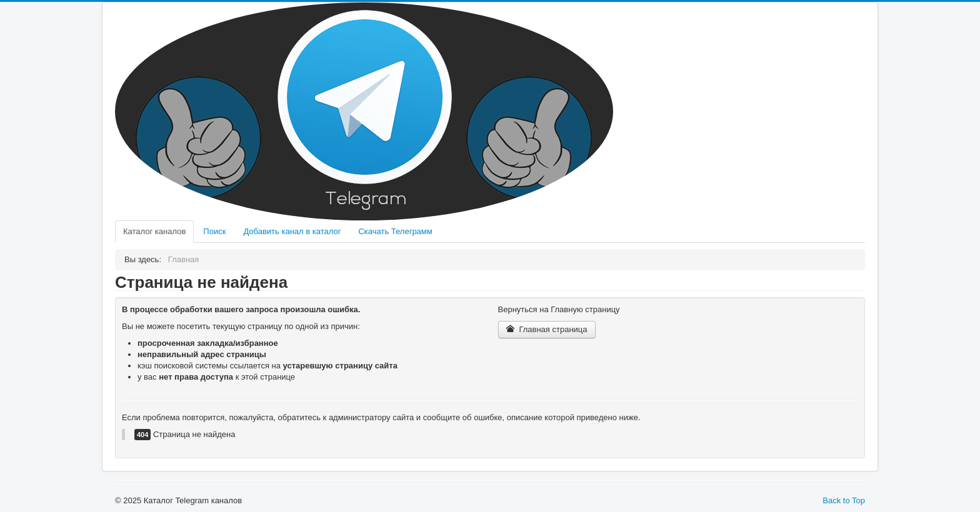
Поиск (214, 231)
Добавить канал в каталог (292, 231)
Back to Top (844, 500)
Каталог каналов (154, 231)
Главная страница (547, 329)
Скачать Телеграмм (395, 231)
